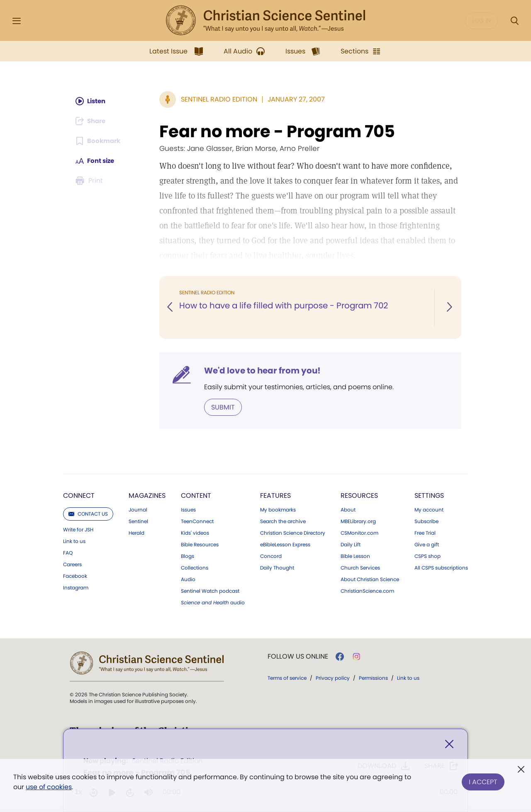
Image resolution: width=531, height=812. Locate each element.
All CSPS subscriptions (441, 567)
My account (429, 509)
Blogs (188, 556)
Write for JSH (78, 529)
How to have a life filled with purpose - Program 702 (286, 306)
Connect (79, 495)
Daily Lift (351, 544)
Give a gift (427, 544)
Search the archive (283, 521)
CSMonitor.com (359, 533)
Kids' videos (195, 533)
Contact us (88, 513)
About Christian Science (370, 579)
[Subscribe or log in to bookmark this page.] (99, 141)
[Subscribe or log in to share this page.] (93, 121)
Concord (271, 556)
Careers (72, 564)
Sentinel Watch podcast (210, 591)
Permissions (373, 677)
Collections (195, 567)
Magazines (147, 495)
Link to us (74, 541)
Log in (481, 21)
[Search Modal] (514, 21)
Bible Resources (200, 544)
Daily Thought (277, 567)
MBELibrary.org (358, 521)
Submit (223, 407)
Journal (138, 509)
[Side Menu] (17, 21)
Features (275, 495)
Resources (359, 495)
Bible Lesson (355, 556)
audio (213, 602)
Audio (188, 579)
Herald (136, 533)
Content (196, 495)
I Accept (483, 780)
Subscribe (426, 521)
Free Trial (425, 533)
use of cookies (49, 787)
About (348, 509)
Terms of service (287, 677)
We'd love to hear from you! (262, 371)
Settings (429, 495)
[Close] (449, 745)
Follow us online (298, 656)
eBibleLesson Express (285, 544)
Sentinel (138, 521)
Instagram (76, 587)
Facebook (75, 576)
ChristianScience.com (367, 591)
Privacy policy (333, 677)
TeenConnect (197, 521)
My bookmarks (278, 509)
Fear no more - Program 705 (277, 131)
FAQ (68, 553)
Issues (188, 509)
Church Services (360, 567)
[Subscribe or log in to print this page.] (90, 181)
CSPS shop (427, 556)
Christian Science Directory (293, 533)
